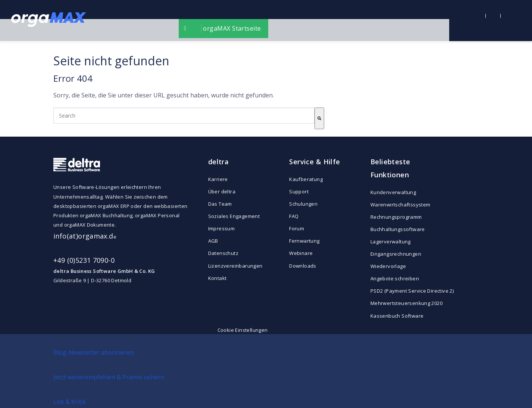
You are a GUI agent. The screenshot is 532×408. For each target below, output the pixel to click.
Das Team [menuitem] (220, 204)
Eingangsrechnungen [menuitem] (396, 254)
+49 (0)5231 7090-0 (84, 260)
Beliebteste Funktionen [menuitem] (390, 168)
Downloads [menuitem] (303, 266)
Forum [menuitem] (297, 228)
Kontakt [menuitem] (218, 278)
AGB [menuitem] (213, 241)
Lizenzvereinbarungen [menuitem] (235, 266)
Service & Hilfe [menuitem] (314, 162)
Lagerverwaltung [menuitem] (391, 242)
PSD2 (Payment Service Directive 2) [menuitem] (404, 291)
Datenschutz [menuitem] (223, 253)
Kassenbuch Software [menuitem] (397, 316)
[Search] (319, 118)
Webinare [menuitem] (301, 253)
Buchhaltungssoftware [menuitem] (398, 229)
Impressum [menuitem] (222, 228)
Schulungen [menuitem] (303, 204)
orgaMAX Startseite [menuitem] (273, 21)
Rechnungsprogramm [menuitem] (396, 217)
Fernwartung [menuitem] (304, 241)
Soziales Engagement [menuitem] (234, 216)
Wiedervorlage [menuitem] (388, 266)
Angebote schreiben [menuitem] (395, 278)
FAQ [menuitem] (294, 216)
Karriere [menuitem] (218, 179)
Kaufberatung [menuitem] (306, 179)
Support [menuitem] (299, 191)
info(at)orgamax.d (83, 236)
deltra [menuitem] (219, 162)
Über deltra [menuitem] (222, 191)
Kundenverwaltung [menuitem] (393, 192)
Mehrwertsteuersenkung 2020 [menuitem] (404, 303)
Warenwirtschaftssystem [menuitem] (400, 205)
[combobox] (184, 116)
